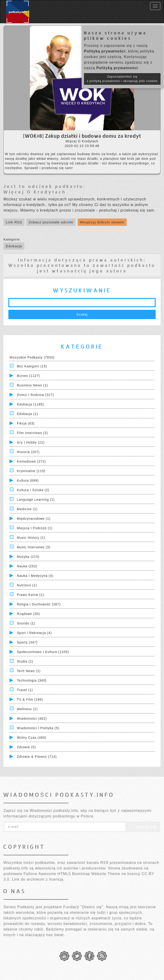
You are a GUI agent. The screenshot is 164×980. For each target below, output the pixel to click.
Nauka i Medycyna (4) (35, 576)
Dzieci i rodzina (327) (35, 395)
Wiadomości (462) (32, 719)
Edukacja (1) (27, 414)
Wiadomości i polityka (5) (38, 728)
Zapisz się (143, 827)
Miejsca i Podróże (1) (35, 528)
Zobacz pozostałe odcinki (51, 222)
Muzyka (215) (28, 557)
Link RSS (14, 222)
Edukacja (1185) (31, 404)
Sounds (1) (26, 623)
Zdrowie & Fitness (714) (37, 757)
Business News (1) (32, 385)
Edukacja (14, 246)
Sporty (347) (27, 642)
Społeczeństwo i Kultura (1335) (43, 652)
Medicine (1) (27, 509)
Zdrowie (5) (26, 747)
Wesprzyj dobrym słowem (102, 222)
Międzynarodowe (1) (34, 519)
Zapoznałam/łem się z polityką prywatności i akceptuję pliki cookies (122, 79)
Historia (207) (28, 452)
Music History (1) (31, 538)
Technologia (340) (32, 680)
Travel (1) (25, 690)
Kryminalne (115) (31, 471)
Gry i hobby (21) (31, 442)
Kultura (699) (28, 480)
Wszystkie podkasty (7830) (32, 357)
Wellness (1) (27, 709)
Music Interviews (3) (34, 547)
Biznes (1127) (28, 376)
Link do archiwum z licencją (38, 879)
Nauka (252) (27, 566)
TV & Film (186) (30, 699)
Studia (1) (25, 661)
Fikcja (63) (26, 423)
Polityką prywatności (105, 51)
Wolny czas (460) (32, 738)
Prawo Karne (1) (31, 595)
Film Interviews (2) (32, 433)
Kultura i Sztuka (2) (33, 490)
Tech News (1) (29, 671)
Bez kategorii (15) (32, 366)
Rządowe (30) (28, 614)
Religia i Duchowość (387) (39, 604)
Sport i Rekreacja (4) (34, 633)
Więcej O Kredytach (35, 192)
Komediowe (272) (31, 461)
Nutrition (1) (27, 585)
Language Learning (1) (36, 500)
